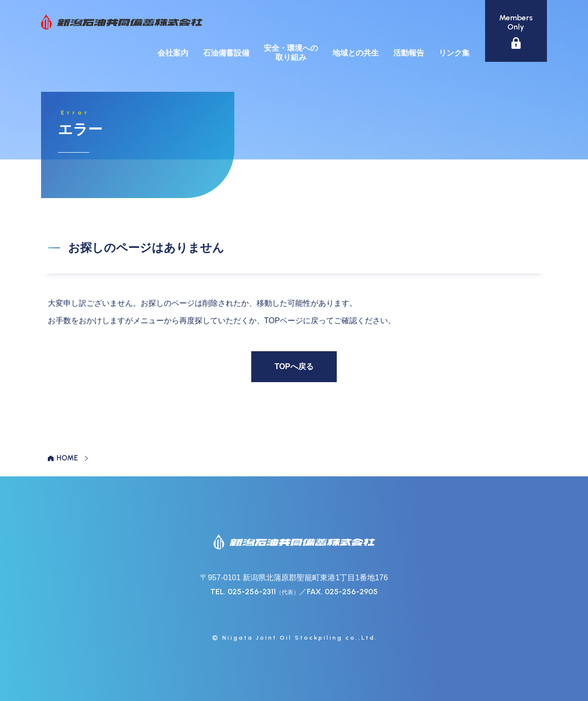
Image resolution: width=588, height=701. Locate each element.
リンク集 (454, 53)
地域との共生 (356, 53)
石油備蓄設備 (226, 53)
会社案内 (173, 53)
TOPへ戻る (294, 366)
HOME (67, 458)
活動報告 (409, 53)
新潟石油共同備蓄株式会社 (122, 22)
